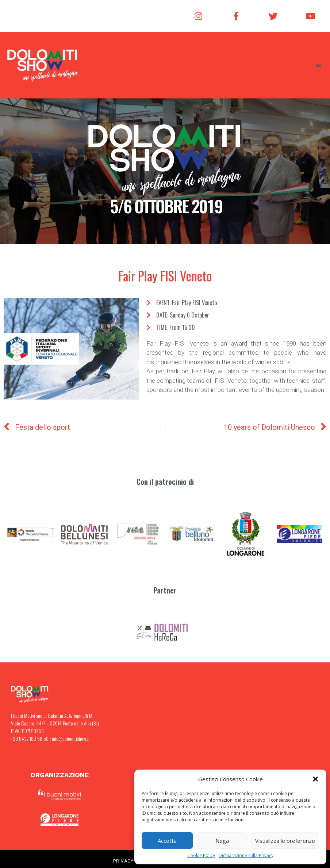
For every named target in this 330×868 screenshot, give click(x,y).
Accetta (167, 841)
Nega (222, 841)
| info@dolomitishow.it (69, 738)
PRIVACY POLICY (133, 861)
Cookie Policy (201, 855)
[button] (315, 779)
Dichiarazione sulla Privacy (246, 855)
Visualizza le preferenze (285, 841)
